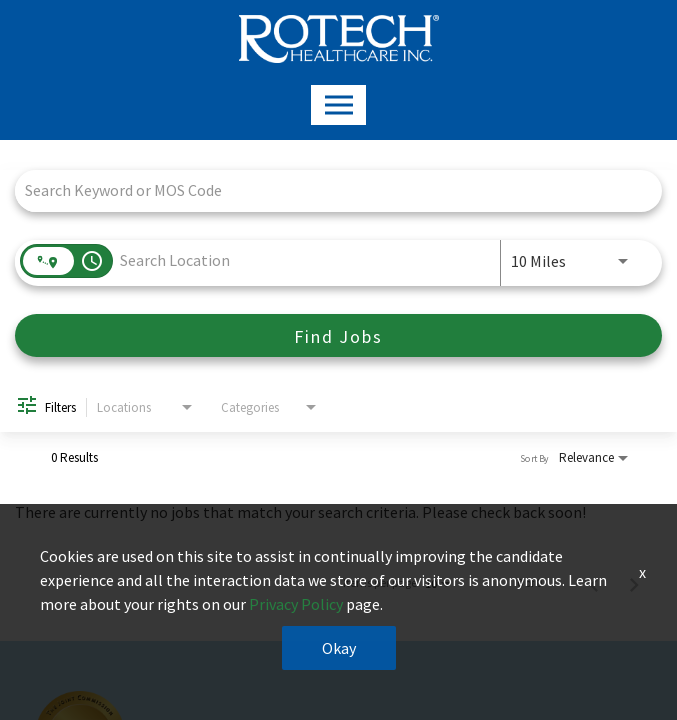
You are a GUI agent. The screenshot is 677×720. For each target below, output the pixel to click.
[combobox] (328, 190)
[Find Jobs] (338, 335)
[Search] (338, 335)
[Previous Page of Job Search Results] (594, 583)
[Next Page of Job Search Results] (634, 583)
